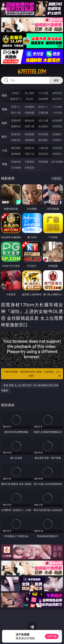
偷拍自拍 (30, 120)
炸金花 (30, 99)
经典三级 (30, 126)
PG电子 (16, 93)
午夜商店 (30, 162)
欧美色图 (43, 134)
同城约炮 (16, 162)
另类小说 (30, 154)
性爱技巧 (57, 154)
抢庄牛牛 (57, 99)
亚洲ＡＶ (16, 107)
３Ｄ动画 (57, 107)
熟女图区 (43, 140)
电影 (4, 123)
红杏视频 (16, 167)
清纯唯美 (30, 140)
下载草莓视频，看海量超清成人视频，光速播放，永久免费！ (32, 374)
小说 (4, 150)
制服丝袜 (16, 126)
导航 (4, 164)
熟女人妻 (16, 113)
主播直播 (43, 113)
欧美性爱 (57, 120)
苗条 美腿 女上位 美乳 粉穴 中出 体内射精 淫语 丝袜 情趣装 (30, 388)
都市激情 (16, 148)
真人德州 (30, 93)
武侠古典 (57, 148)
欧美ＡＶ (43, 107)
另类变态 (57, 126)
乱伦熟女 (43, 126)
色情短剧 (30, 167)
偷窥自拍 (16, 134)
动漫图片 (57, 134)
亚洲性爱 (16, 120)
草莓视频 (43, 162)
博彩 (4, 95)
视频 (4, 109)
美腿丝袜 (16, 140)
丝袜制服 (30, 113)
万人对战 (43, 93)
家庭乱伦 (30, 148)
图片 (4, 137)
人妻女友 (43, 148)
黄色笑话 (43, 154)
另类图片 (57, 140)
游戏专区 (57, 93)
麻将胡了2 (16, 99)
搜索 (56, 80)
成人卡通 (43, 120)
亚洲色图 (30, 134)
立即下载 (52, 636)
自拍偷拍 (30, 107)
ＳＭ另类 (57, 113)
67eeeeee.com (32, 72)
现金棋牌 (43, 99)
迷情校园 (16, 154)
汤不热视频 (57, 162)
